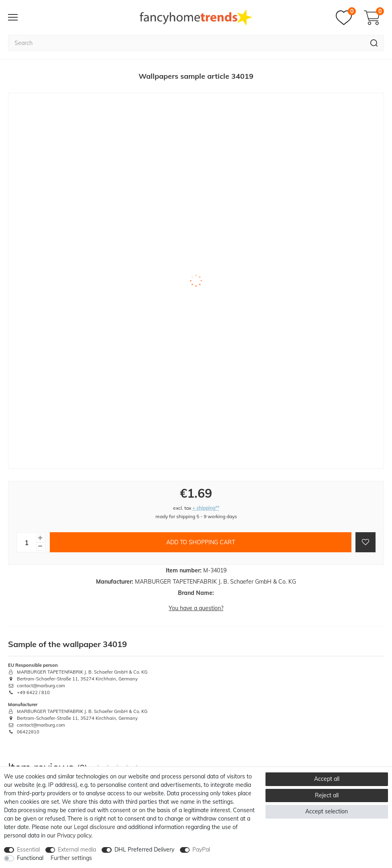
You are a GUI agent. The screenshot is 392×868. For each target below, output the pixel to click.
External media (77, 850)
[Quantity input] (27, 542)
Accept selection (327, 811)
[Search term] (186, 43)
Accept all (327, 779)
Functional (30, 858)
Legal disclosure (95, 827)
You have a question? (196, 608)
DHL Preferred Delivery (144, 850)
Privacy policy (74, 835)
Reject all (327, 795)
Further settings (71, 858)
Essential (28, 850)
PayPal (201, 850)
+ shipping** (206, 508)
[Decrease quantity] (40, 546)
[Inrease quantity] (40, 538)
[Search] (374, 43)
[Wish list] (346, 18)
